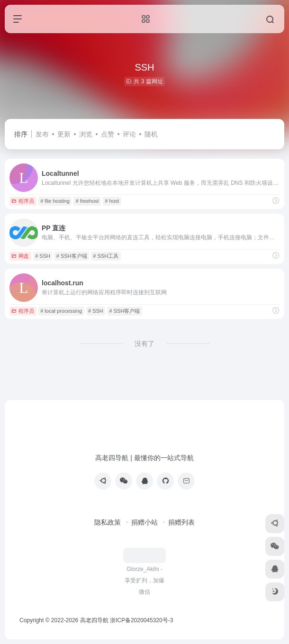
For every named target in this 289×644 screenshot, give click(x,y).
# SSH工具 (106, 256)
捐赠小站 (144, 522)
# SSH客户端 (72, 256)
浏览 (86, 134)
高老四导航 (94, 620)
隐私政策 (108, 522)
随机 (151, 134)
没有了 (144, 344)
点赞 (108, 134)
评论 (129, 134)
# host (112, 201)
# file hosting (55, 201)
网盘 (20, 256)
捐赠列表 (181, 522)
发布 (42, 134)
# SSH (43, 256)
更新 (64, 134)
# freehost (87, 201)
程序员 (23, 201)
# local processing (61, 311)
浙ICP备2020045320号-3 (142, 620)
